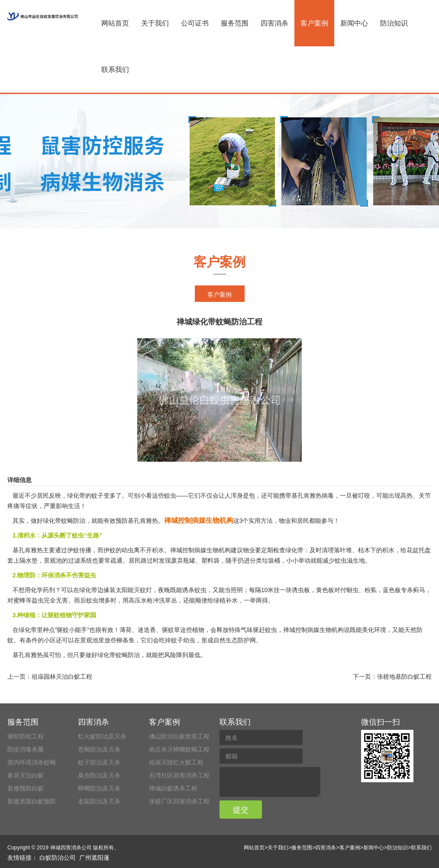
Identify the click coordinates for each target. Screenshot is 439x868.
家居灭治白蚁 (26, 775)
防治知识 (394, 23)
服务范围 (235, 23)
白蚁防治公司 (58, 858)
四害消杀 (274, 23)
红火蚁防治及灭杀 (102, 736)
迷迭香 (147, 630)
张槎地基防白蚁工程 (404, 677)
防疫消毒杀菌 (26, 749)
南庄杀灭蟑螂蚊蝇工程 (179, 749)
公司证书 (195, 23)
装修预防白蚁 (26, 788)
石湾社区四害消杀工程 (179, 775)
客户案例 (314, 23)
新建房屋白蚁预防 (32, 801)
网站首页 (115, 23)
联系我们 (115, 70)
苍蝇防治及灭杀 (99, 749)
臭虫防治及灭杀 (99, 775)
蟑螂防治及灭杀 (99, 788)
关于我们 (155, 23)
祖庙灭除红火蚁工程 (176, 762)
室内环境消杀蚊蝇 (32, 762)
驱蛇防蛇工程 (26, 736)
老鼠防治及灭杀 (99, 801)
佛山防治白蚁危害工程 (179, 736)
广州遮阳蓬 (94, 858)
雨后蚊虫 (86, 600)
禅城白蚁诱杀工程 (173, 788)
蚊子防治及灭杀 (99, 762)
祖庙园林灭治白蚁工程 (62, 677)
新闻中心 (354, 23)
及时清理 (322, 550)
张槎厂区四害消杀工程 (179, 801)
